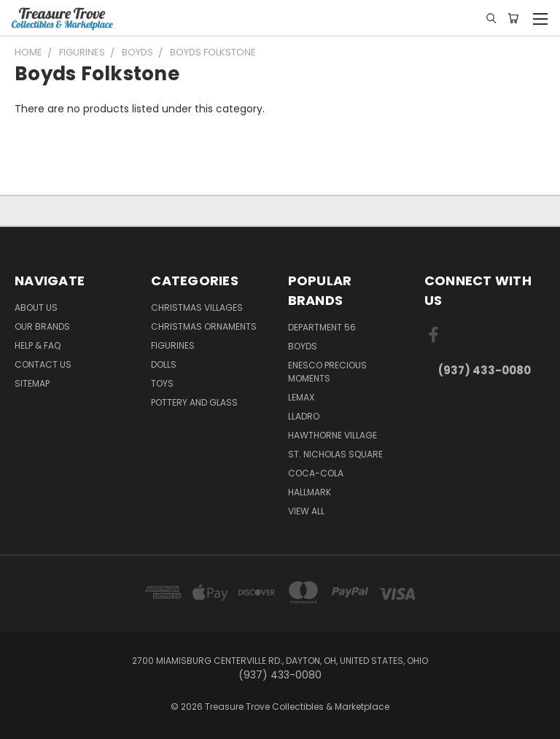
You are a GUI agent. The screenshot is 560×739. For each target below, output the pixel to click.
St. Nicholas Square (335, 454)
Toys (162, 383)
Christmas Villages (197, 307)
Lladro (304, 416)
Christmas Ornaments (204, 326)
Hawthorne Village (332, 435)
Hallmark (310, 492)
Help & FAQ (38, 345)
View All (306, 511)
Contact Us (43, 364)
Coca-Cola (316, 473)
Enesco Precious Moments (327, 372)
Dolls (164, 364)
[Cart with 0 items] (513, 18)
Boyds (303, 346)
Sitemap (32, 383)
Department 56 (322, 327)
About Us (36, 307)
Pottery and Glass (194, 402)
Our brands (42, 326)
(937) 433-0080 (485, 370)
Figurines (173, 345)
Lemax (301, 397)
